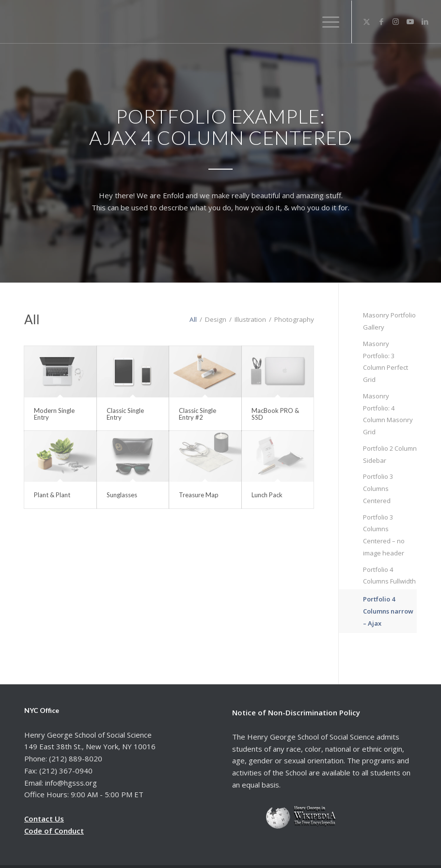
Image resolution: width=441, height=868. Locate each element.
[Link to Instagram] (396, 21)
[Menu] (328, 22)
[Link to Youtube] (410, 21)
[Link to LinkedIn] (425, 21)
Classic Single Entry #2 (197, 414)
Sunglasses (122, 495)
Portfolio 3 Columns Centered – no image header (384, 535)
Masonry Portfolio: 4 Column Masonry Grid (388, 414)
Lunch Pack (267, 495)
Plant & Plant (52, 495)
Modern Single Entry (54, 414)
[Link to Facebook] (381, 21)
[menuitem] (328, 22)
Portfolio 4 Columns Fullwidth (389, 576)
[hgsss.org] (81, 24)
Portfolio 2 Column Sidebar (390, 454)
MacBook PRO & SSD (275, 414)
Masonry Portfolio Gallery (389, 321)
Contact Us (44, 819)
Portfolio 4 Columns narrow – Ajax (388, 611)
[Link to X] (367, 21)
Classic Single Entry (125, 414)
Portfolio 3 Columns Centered (378, 489)
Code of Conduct (54, 831)
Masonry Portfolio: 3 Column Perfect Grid (386, 362)
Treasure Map (199, 495)
